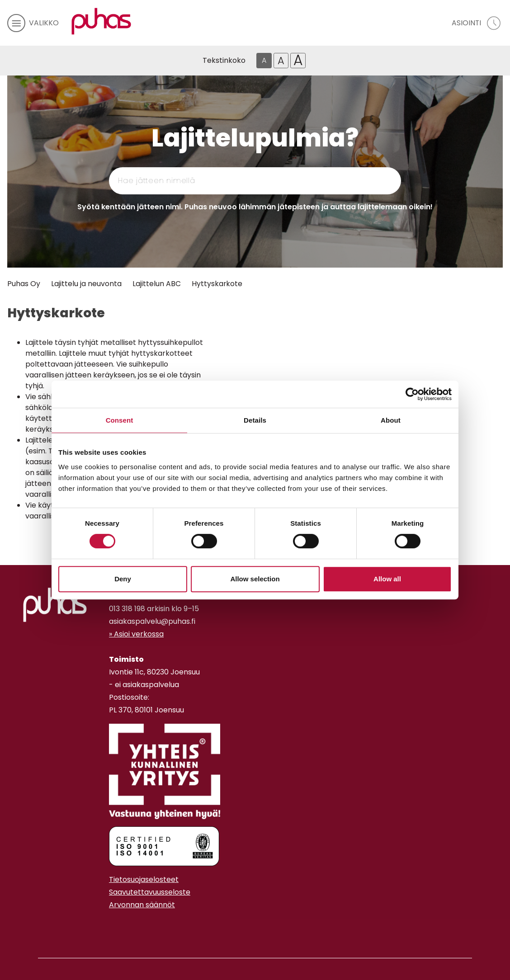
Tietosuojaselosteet (144, 879)
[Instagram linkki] (113, 927)
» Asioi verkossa (136, 634)
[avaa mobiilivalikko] (33, 23)
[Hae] (357, 181)
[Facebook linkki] (105, 927)
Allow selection (255, 579)
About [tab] (391, 420)
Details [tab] (255, 420)
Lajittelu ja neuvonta (86, 284)
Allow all (387, 579)
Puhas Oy (24, 284)
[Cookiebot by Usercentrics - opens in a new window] (412, 394)
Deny (123, 579)
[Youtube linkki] (120, 927)
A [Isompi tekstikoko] (281, 61)
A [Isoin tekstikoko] (298, 61)
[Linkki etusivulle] (102, 21)
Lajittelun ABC (157, 284)
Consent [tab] (120, 420)
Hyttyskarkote (217, 284)
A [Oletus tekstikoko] (264, 60)
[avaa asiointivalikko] (477, 23)
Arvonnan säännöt (142, 905)
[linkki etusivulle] (55, 605)
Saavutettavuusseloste (150, 892)
